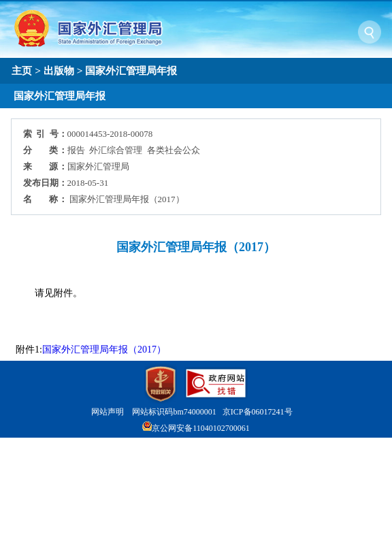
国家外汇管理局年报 (131, 70)
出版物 (59, 70)
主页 (22, 70)
